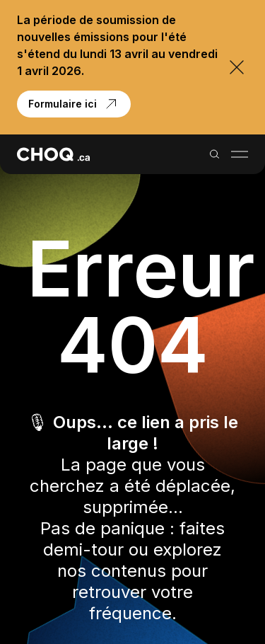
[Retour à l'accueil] (53, 154)
